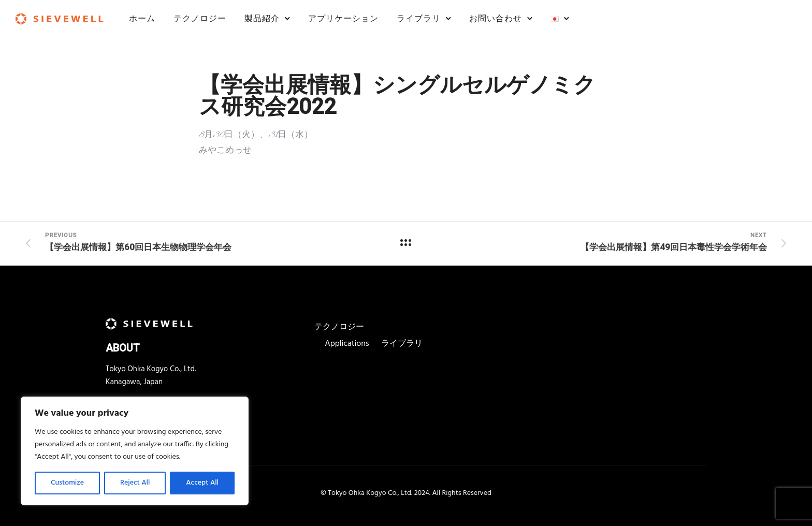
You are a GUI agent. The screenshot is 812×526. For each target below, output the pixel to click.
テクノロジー (200, 18)
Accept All (202, 483)
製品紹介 (262, 18)
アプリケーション (343, 18)
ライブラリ (419, 18)
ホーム (142, 18)
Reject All (135, 483)
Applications (347, 344)
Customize (67, 483)
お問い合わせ (496, 18)
